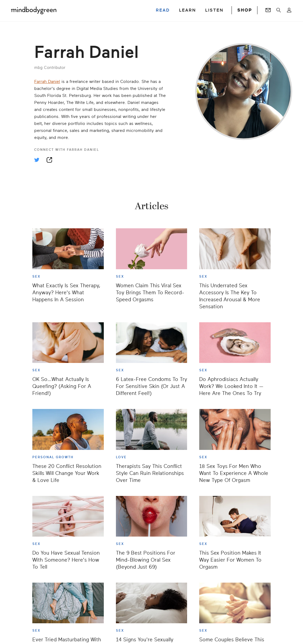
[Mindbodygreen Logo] (34, 10)
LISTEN (214, 10)
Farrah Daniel (47, 82)
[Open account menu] (289, 10)
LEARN (187, 10)
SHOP (245, 10)
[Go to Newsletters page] (268, 10)
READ (163, 10)
